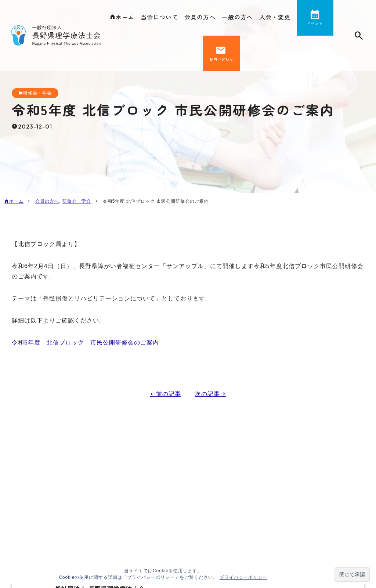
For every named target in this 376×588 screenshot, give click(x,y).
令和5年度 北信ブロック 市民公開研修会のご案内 (85, 342)
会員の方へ (200, 17)
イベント (315, 23)
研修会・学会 (37, 93)
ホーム (125, 17)
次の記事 (207, 394)
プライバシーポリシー (243, 577)
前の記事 (169, 394)
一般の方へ (237, 17)
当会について (159, 17)
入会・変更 (275, 17)
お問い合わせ (221, 59)
